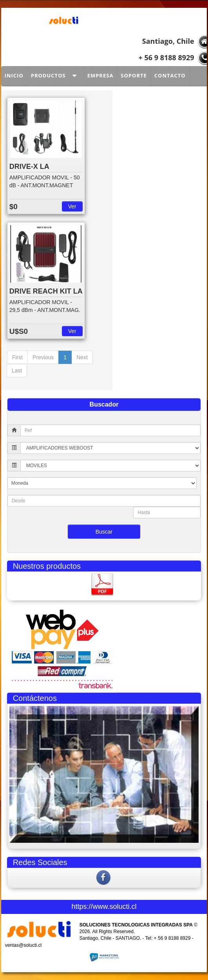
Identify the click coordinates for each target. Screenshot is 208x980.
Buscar (104, 532)
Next (82, 357)
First (17, 357)
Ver (72, 206)
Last (17, 371)
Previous (43, 357)
